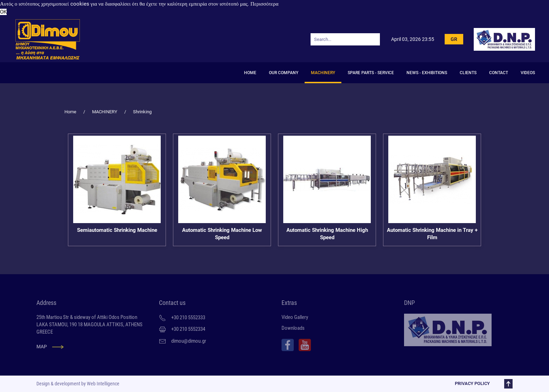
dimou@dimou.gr (189, 341)
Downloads (293, 328)
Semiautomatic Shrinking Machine (117, 230)
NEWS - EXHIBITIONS (427, 73)
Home (70, 112)
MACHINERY (323, 73)
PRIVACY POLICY (472, 383)
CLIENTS (468, 73)
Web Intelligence (102, 384)
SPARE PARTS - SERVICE (371, 73)
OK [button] (3, 12)
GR (454, 39)
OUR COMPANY (284, 73)
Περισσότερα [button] (264, 4)
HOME (250, 73)
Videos (528, 73)
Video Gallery (295, 317)
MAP (42, 347)
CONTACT (499, 73)
